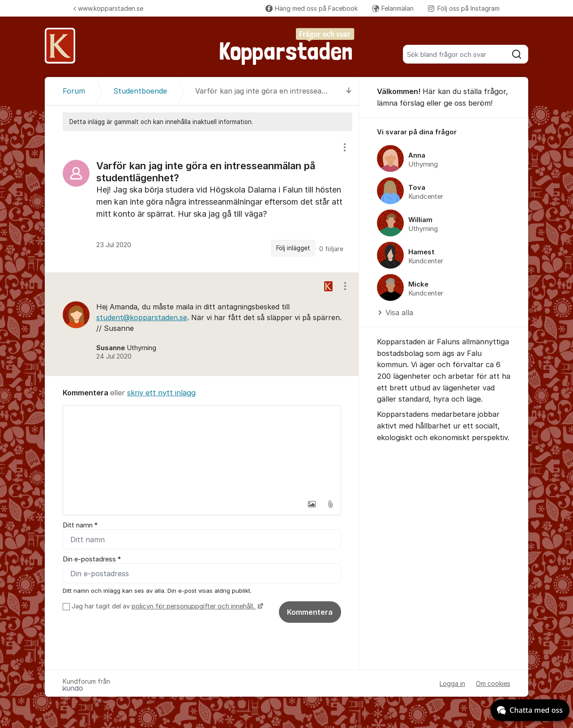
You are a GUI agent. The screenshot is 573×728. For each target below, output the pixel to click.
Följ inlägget (293, 248)
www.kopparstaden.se (108, 8)
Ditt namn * (80, 525)
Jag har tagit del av (166, 606)
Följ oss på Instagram (464, 8)
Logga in (452, 683)
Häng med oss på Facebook (312, 8)
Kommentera (310, 612)
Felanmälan (393, 8)
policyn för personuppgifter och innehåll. (194, 606)
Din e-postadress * (92, 559)
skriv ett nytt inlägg (161, 393)
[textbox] (202, 450)
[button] (312, 504)
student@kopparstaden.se (142, 317)
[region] (202, 202)
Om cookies (493, 683)
